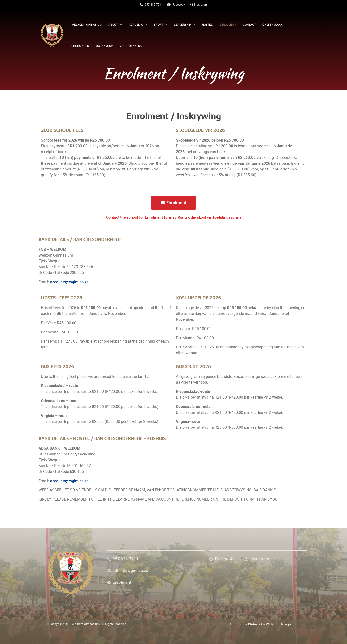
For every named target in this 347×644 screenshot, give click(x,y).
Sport (161, 25)
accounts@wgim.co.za (69, 282)
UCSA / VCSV (104, 46)
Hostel (207, 25)
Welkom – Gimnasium (87, 25)
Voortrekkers (131, 46)
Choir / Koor (80, 46)
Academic (138, 25)
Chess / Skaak (273, 25)
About (115, 25)
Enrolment (228, 25)
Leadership (185, 25)
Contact (249, 25)
